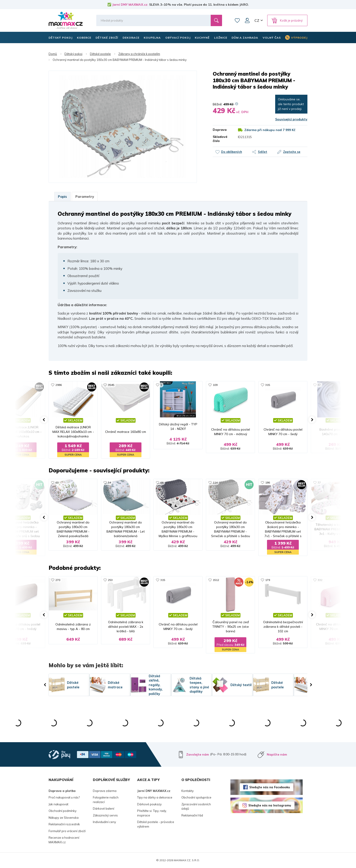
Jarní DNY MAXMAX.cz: (130, 5)
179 (268, 580)
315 (268, 385)
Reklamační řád (192, 815)
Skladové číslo (220, 139)
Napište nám (277, 754)
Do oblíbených (232, 152)
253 (110, 580)
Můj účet (247, 20)
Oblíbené (237, 20)
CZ (257, 20)
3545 (111, 385)
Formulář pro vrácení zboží (67, 831)
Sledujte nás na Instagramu (270, 805)
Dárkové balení (104, 808)
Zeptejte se (292, 152)
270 (58, 580)
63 (57, 482)
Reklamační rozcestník (64, 824)
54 (109, 482)
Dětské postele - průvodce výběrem (156, 824)
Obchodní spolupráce (196, 797)
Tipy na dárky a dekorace (155, 797)
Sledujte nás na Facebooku (270, 787)
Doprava (220, 130)
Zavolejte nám (198, 754)
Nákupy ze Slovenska (64, 818)
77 (319, 482)
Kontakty (188, 791)
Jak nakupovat (58, 804)
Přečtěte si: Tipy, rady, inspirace (152, 813)
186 (268, 482)
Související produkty (291, 119)
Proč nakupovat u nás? (64, 797)
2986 (59, 385)
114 (215, 482)
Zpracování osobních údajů (196, 806)
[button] (44, 420)
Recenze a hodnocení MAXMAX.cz (64, 840)
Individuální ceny (104, 822)
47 (319, 385)
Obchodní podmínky (63, 811)
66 (162, 482)
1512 (216, 580)
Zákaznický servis (105, 815)
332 (320, 580)
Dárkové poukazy (149, 804)
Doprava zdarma (105, 791)
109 (215, 385)
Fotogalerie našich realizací (106, 800)
